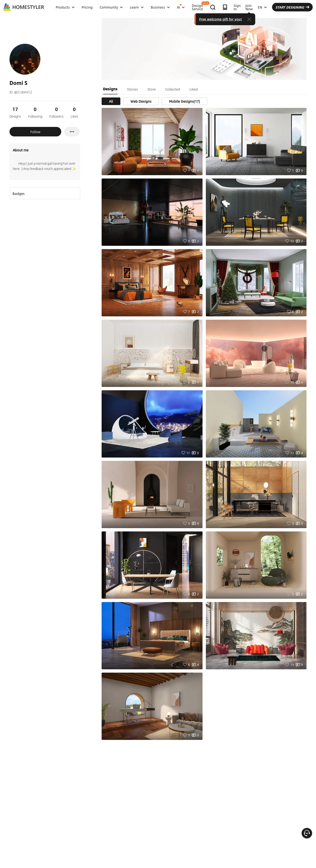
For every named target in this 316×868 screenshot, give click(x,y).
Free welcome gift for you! (221, 19)
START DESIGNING (292, 7)
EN (262, 7)
